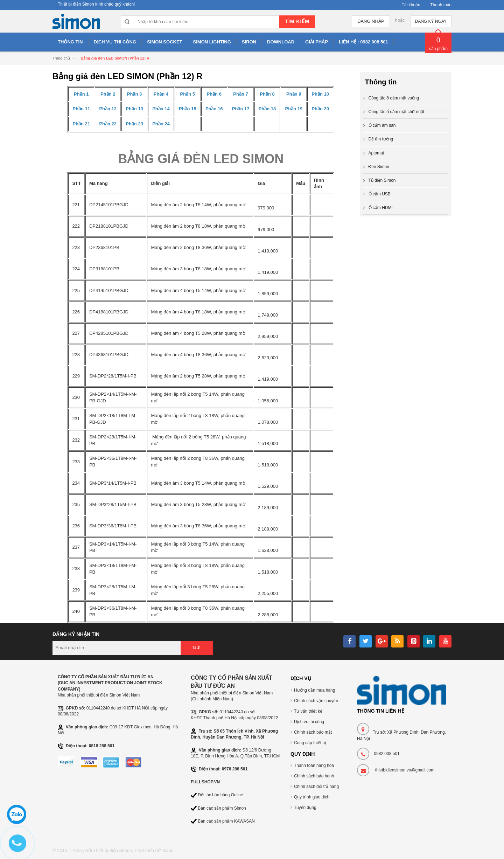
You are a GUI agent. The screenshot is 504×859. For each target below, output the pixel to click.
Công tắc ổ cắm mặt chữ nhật (397, 112)
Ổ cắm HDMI (381, 208)
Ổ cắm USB (380, 194)
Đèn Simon (379, 167)
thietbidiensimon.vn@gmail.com (405, 770)
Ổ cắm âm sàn (382, 125)
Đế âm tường (381, 139)
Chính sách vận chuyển (316, 701)
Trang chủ (61, 58)
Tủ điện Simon (382, 180)
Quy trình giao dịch (312, 797)
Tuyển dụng (305, 808)
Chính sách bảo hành (314, 776)
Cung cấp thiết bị (310, 743)
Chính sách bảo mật (313, 732)
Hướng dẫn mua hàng (314, 690)
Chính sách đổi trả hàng (316, 787)
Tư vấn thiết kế (308, 711)
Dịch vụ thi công (309, 722)
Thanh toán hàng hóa (314, 766)
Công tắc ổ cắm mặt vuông (394, 98)
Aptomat (376, 153)
